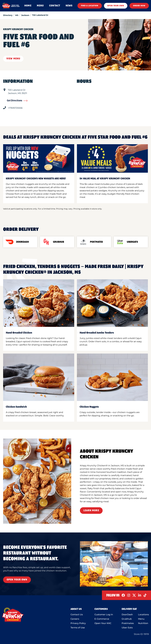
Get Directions (17, 101)
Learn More (91, 511)
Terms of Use (78, 628)
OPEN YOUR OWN (116, 6)
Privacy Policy (78, 623)
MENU (40, 6)
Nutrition (143, 623)
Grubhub (127, 619)
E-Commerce (102, 619)
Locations (143, 615)
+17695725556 (15, 108)
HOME (28, 6)
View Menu (13, 59)
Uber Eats (127, 628)
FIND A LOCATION (90, 6)
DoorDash (127, 615)
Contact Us (77, 615)
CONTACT (55, 6)
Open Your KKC (103, 623)
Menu (141, 619)
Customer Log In (104, 615)
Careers (75, 619)
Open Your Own (17, 580)
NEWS (69, 6)
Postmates (128, 623)
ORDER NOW (139, 6)
